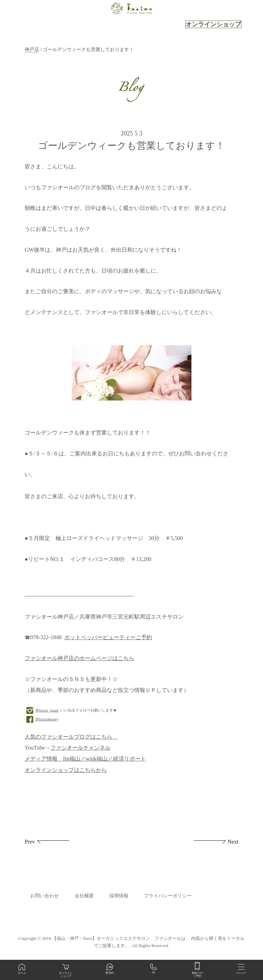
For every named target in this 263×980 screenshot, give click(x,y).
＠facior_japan (42, 710)
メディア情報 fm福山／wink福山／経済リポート (85, 759)
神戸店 (32, 49)
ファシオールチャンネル (80, 748)
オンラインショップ (213, 24)
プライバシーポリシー (168, 896)
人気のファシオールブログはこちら (71, 737)
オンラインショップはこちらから (66, 770)
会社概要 (84, 896)
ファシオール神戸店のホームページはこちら (79, 658)
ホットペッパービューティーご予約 (108, 637)
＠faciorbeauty (42, 719)
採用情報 (119, 896)
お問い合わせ (45, 896)
